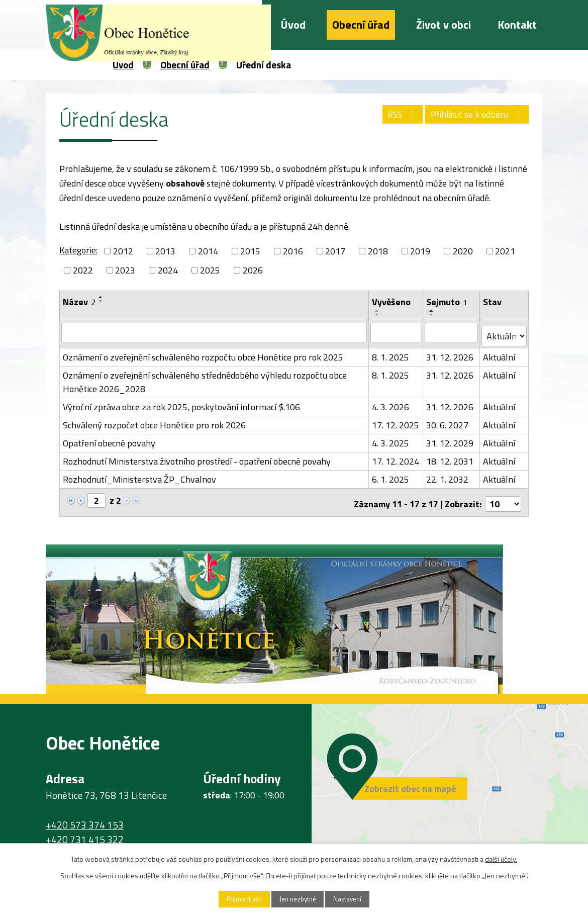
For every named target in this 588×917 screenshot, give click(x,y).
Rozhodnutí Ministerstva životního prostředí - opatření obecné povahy (197, 458)
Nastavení (356, 899)
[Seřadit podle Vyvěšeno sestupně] (378, 315)
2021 (505, 251)
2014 (208, 251)
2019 (420, 251)
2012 (123, 251)
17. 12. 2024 (396, 458)
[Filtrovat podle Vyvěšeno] (396, 332)
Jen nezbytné (298, 899)
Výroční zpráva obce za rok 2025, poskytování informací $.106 (181, 403)
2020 (463, 251)
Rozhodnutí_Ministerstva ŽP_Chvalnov (139, 476)
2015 (250, 251)
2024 (168, 270)
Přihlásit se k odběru (475, 117)
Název (79, 302)
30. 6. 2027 (448, 422)
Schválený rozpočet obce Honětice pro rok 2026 (154, 422)
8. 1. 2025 (391, 354)
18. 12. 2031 (450, 458)
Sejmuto (447, 302)
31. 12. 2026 (450, 354)
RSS (395, 117)
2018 (378, 251)
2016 (293, 251)
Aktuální (500, 354)
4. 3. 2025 (391, 440)
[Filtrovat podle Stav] (504, 333)
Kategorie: (78, 250)
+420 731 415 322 (85, 833)
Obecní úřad (361, 25)
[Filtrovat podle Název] (214, 332)
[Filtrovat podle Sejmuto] (452, 332)
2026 (253, 270)
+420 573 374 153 (85, 818)
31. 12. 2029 (450, 440)
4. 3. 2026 (391, 403)
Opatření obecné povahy (109, 440)
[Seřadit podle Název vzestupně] (101, 297)
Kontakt (517, 25)
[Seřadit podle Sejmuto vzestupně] (432, 311)
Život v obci (444, 25)
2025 (210, 270)
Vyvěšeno (392, 302)
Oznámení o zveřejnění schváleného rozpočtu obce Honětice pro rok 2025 (203, 354)
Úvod (293, 25)
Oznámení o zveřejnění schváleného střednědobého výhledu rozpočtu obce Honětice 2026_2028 (205, 379)
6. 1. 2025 (391, 476)
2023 (125, 270)
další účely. (501, 858)
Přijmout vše (236, 899)
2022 (83, 270)
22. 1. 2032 (448, 476)
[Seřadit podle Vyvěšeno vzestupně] (378, 311)
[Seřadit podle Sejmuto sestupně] (432, 315)
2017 (335, 251)
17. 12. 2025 (396, 422)
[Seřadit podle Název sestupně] (101, 301)
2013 (165, 251)
